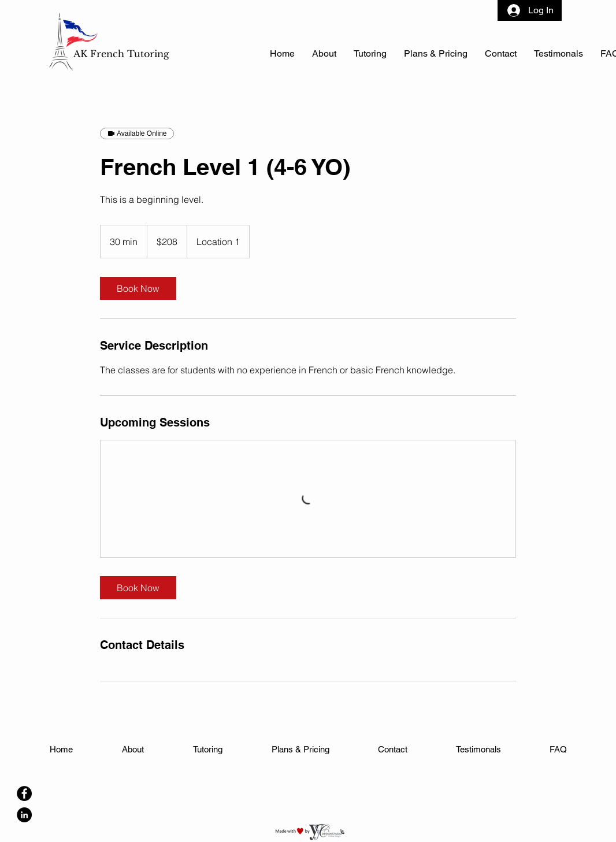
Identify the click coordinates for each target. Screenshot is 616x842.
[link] (138, 288)
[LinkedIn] (24, 815)
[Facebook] (24, 793)
